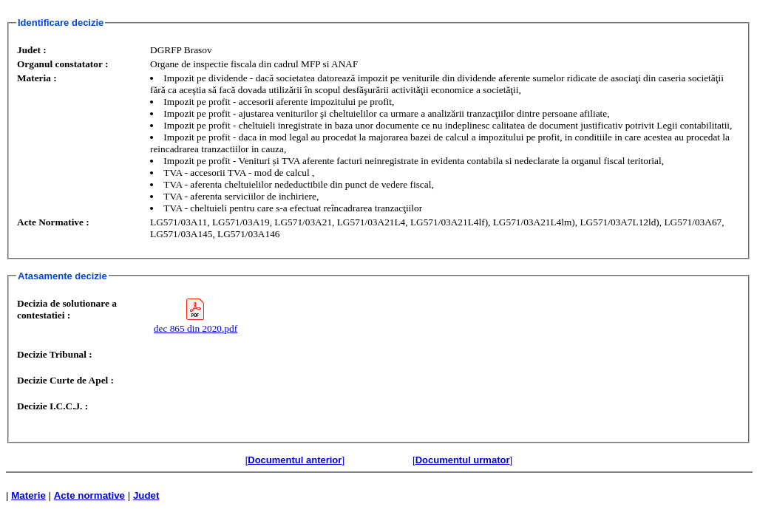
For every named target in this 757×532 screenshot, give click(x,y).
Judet (146, 495)
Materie (28, 495)
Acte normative (89, 495)
